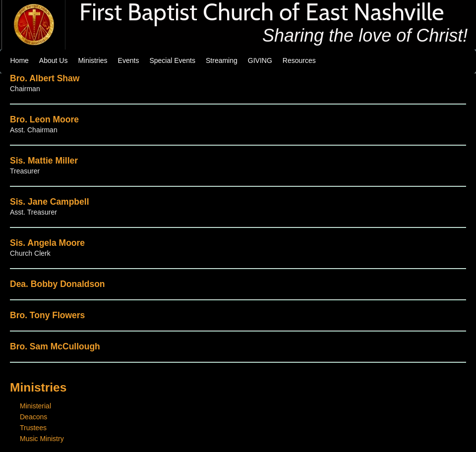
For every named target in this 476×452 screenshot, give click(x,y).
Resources (299, 60)
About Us (54, 60)
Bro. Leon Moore (44, 119)
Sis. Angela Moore (47, 243)
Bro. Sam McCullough (55, 346)
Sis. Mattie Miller (44, 161)
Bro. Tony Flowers (47, 315)
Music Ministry (42, 439)
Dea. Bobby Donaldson (58, 284)
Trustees (33, 428)
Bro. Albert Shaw (45, 78)
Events (129, 60)
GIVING (260, 60)
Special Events (172, 60)
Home (20, 60)
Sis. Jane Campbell (50, 202)
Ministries (92, 60)
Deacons (33, 417)
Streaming (222, 60)
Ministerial (35, 406)
